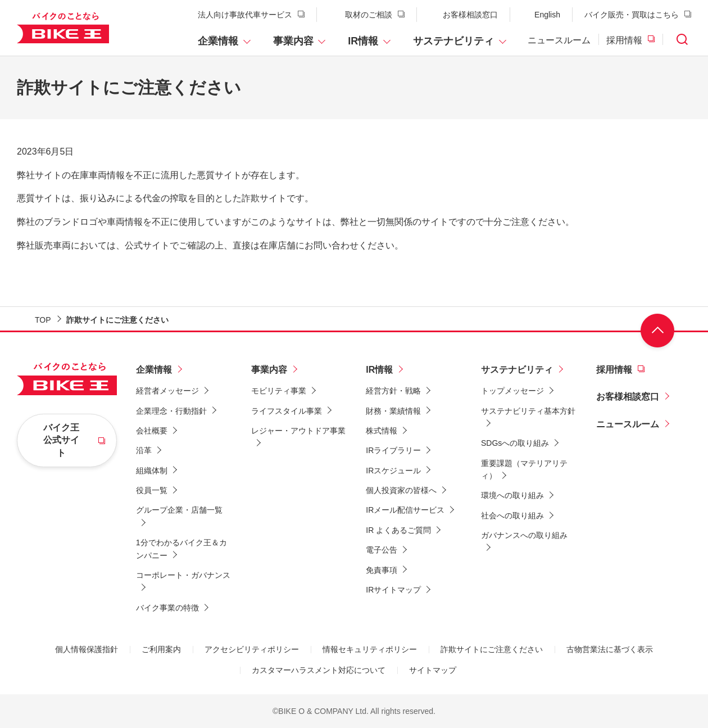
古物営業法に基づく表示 (610, 649)
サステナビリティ (453, 41)
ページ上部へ (657, 331)
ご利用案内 (161, 649)
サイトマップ (433, 670)
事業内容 (293, 41)
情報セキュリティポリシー (370, 649)
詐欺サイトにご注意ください (492, 649)
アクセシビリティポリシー (252, 649)
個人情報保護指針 (87, 649)
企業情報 (218, 41)
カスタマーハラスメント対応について (319, 670)
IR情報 (363, 41)
